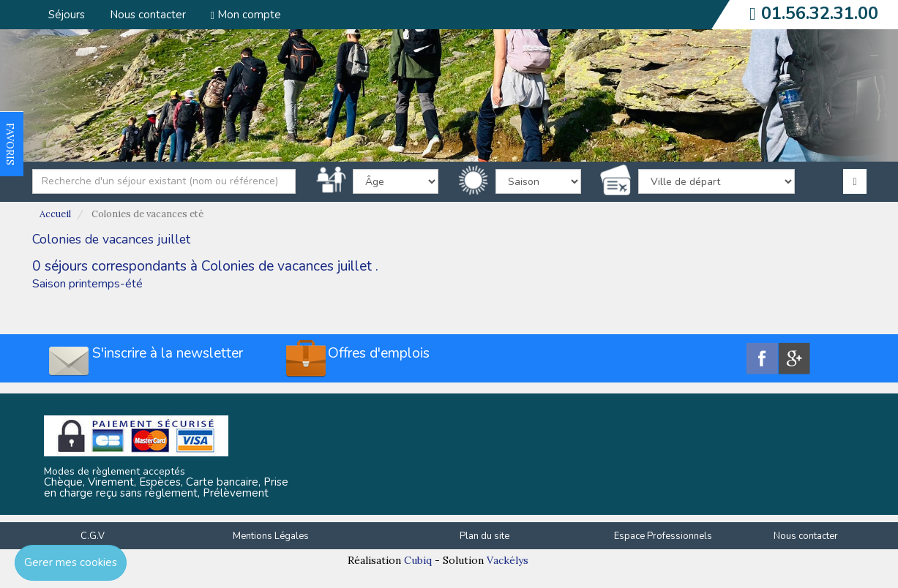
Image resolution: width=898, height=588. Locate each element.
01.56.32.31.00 (820, 13)
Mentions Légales (271, 536)
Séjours (67, 15)
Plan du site (484, 536)
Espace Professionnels (663, 536)
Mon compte (246, 15)
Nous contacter (148, 15)
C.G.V (93, 536)
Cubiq (418, 560)
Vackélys (508, 560)
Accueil (55, 214)
